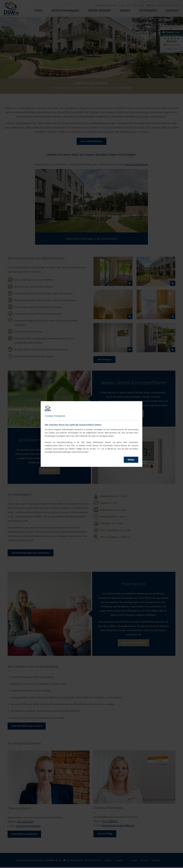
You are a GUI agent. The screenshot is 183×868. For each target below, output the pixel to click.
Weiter (131, 460)
